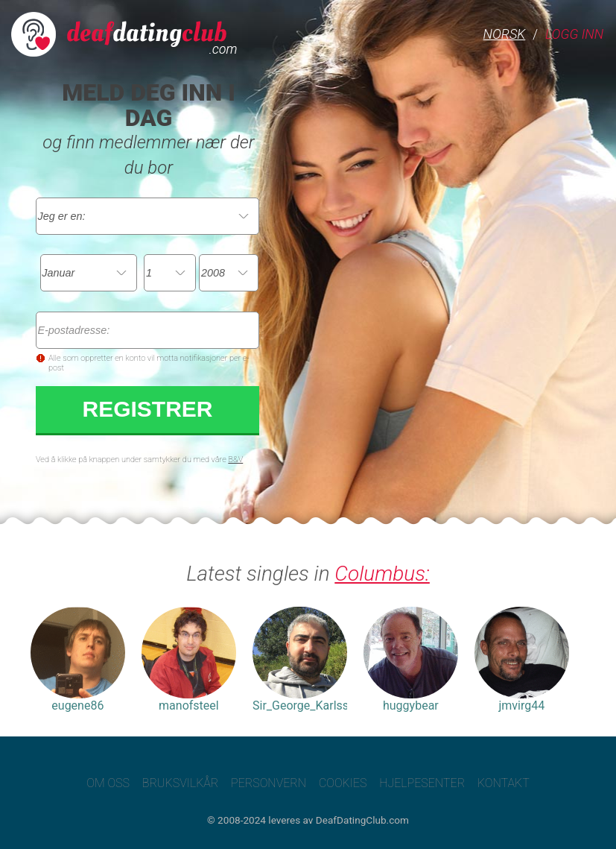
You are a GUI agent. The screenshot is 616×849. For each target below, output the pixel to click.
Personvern (269, 783)
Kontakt (504, 783)
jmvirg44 (522, 706)
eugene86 (78, 706)
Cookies (343, 783)
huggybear (411, 706)
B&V (235, 460)
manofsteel (189, 706)
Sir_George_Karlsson (300, 706)
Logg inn (574, 34)
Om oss (108, 783)
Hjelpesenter (422, 783)
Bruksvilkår (181, 783)
